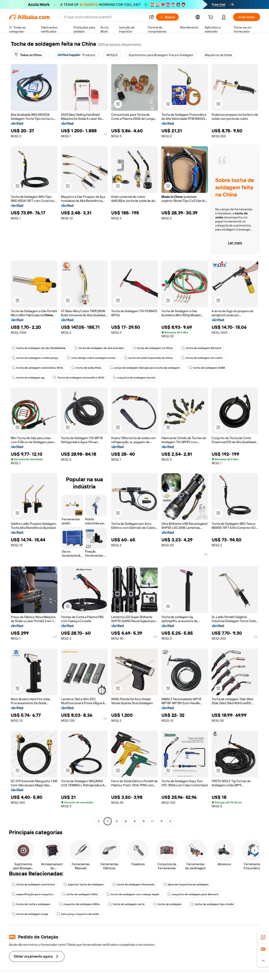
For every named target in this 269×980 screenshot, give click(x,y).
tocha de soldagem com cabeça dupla (133, 894)
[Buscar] (167, 17)
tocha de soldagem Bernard (201, 348)
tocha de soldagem (167, 904)
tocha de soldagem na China (153, 348)
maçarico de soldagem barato (134, 378)
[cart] (211, 18)
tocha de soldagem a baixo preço (35, 358)
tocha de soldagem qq (28, 378)
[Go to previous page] (99, 821)
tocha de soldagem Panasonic (133, 884)
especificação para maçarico (33, 894)
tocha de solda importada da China (148, 358)
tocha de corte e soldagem (31, 904)
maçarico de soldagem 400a (79, 904)
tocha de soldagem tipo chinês (212, 904)
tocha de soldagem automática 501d (37, 368)
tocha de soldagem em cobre (202, 358)
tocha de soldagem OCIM (207, 368)
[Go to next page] (170, 821)
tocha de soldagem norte (126, 904)
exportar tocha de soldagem (84, 884)
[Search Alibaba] (105, 17)
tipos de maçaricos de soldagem (186, 884)
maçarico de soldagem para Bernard (193, 894)
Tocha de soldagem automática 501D (79, 378)
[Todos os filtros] (28, 55)
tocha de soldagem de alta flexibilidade (39, 348)
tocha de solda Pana (86, 368)
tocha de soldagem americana (33, 884)
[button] (152, 17)
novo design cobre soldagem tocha (91, 358)
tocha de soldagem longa (30, 914)
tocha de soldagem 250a (80, 894)
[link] (263, 937)
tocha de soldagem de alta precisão (99, 348)
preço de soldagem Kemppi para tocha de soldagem (145, 368)
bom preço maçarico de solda (78, 914)
